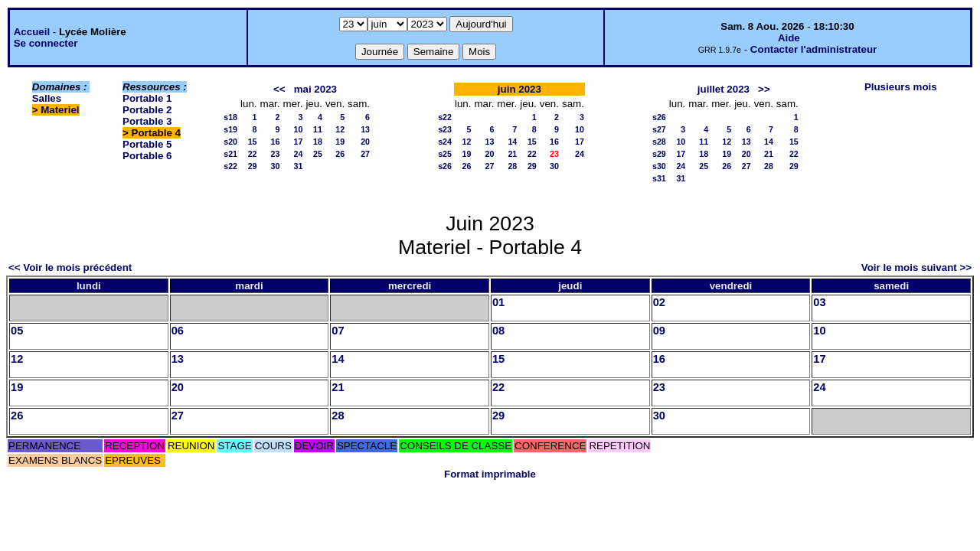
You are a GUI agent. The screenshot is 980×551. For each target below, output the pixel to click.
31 (299, 166)
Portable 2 (147, 110)
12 (340, 129)
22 (253, 154)
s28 (659, 142)
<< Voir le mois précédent (70, 267)
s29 (659, 154)
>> (764, 89)
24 (299, 154)
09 (659, 331)
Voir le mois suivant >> (916, 267)
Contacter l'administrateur (813, 49)
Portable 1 (147, 98)
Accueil (32, 32)
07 (338, 331)
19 (340, 142)
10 (299, 129)
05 (17, 331)
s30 (659, 166)
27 (365, 154)
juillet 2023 (724, 89)
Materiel (60, 110)
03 (819, 302)
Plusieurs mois (901, 87)
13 (365, 129)
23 (276, 154)
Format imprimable (490, 474)
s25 (445, 154)
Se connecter (46, 43)
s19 (230, 129)
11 (318, 129)
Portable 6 (147, 156)
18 (318, 142)
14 (512, 142)
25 (318, 154)
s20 (230, 142)
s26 (445, 166)
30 (276, 166)
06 (178, 331)
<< (279, 89)
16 (276, 142)
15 (253, 142)
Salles (47, 98)
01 (498, 302)
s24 (445, 142)
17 (299, 142)
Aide (789, 38)
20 (365, 142)
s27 (659, 129)
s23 (445, 129)
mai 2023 (315, 89)
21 (512, 154)
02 (659, 302)
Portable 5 (147, 144)
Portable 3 (147, 121)
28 (512, 166)
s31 (659, 178)
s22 (230, 166)
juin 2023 (519, 89)
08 (498, 331)
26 (340, 154)
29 (253, 166)
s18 (230, 117)
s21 (230, 154)
